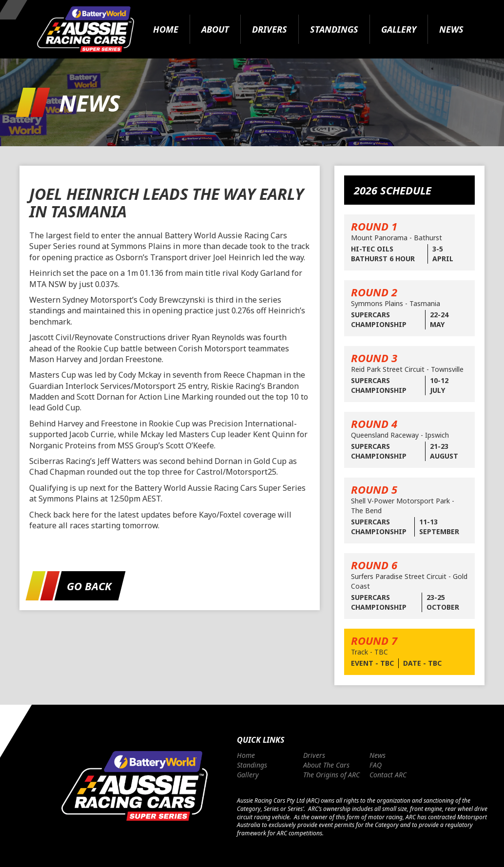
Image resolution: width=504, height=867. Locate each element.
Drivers (270, 29)
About (215, 29)
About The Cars (326, 765)
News (451, 29)
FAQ (376, 765)
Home (166, 29)
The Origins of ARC (331, 775)
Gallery (399, 29)
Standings (334, 29)
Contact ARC (388, 775)
